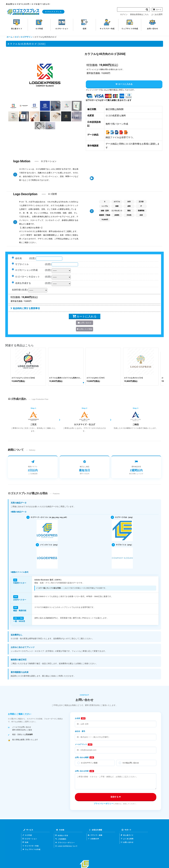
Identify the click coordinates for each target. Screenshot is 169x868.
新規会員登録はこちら (139, 14)
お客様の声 (93, 838)
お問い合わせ (127, 842)
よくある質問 (157, 14)
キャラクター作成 (31, 845)
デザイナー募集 (95, 835)
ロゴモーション (30, 838)
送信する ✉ (116, 796)
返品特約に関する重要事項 (25, 308)
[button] (13, 106)
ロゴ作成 (27, 835)
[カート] (157, 10)
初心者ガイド (127, 835)
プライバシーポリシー (104, 803)
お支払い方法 (62, 835)
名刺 (25, 842)
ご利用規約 (61, 838)
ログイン (124, 14)
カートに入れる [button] (124, 84)
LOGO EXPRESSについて (66, 846)
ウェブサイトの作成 (31, 849)
